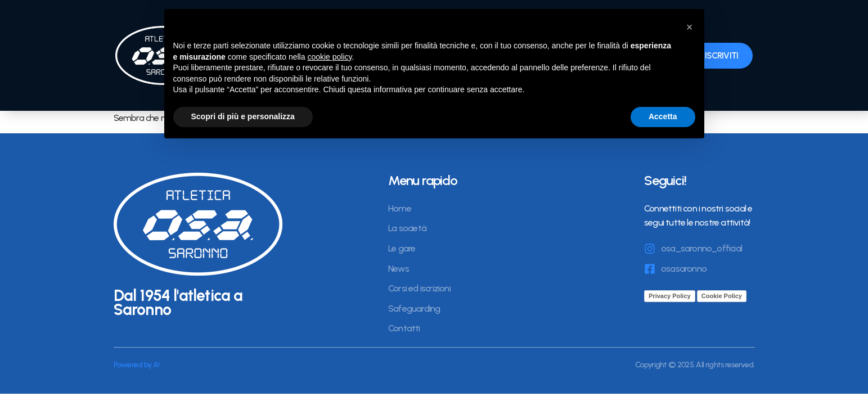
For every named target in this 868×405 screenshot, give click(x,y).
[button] (690, 27)
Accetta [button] (663, 116)
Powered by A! (137, 365)
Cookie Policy (722, 296)
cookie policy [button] (329, 57)
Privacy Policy (670, 296)
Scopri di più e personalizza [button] (243, 116)
